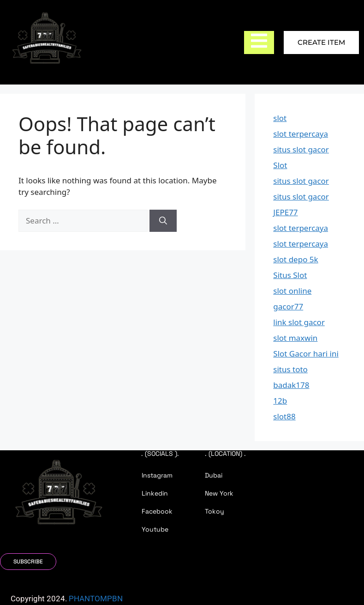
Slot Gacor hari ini (306, 354)
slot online (292, 291)
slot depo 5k (295, 259)
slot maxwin (295, 338)
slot (280, 118)
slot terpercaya (301, 134)
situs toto (290, 369)
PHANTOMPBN (96, 599)
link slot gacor (299, 322)
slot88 (284, 416)
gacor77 (288, 306)
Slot (280, 165)
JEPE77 (285, 212)
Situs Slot (290, 275)
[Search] (163, 221)
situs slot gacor (301, 149)
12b (280, 401)
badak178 (291, 385)
